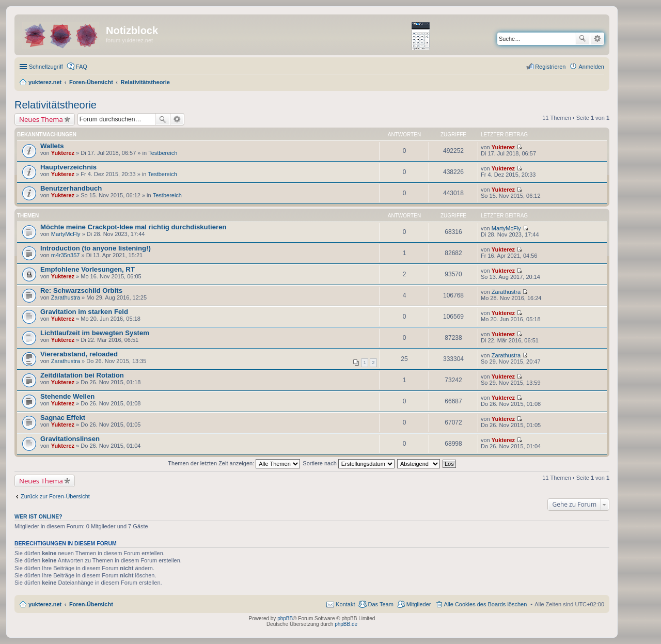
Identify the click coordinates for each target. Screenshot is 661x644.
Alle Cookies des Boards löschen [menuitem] (486, 604)
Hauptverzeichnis (68, 167)
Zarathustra (66, 297)
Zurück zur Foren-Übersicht (55, 496)
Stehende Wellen (67, 396)
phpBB (285, 618)
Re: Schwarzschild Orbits (81, 290)
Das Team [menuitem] (380, 604)
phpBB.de (346, 624)
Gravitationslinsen (70, 439)
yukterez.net (45, 604)
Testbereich (163, 153)
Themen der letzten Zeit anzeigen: (234, 463)
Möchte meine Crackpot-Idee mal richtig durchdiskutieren (133, 227)
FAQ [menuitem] (82, 67)
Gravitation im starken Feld (84, 312)
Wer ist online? (38, 516)
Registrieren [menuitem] (550, 67)
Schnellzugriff (46, 67)
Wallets (52, 146)
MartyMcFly (66, 234)
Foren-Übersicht (91, 604)
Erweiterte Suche (597, 39)
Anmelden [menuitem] (591, 67)
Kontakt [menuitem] (345, 604)
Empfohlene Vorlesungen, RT (88, 269)
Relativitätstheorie (56, 105)
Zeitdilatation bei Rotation (82, 375)
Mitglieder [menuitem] (419, 604)
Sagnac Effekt (63, 418)
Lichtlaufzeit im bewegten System (95, 333)
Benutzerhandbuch (71, 188)
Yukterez (63, 153)
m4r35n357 (66, 255)
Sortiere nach (348, 463)
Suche (583, 39)
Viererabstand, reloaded (79, 354)
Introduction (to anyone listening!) (96, 248)
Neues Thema (41, 119)
